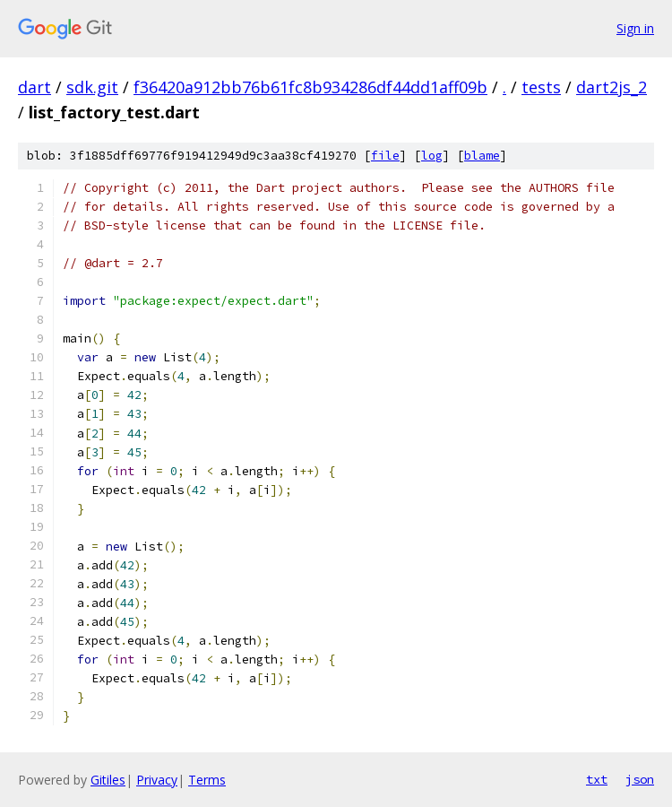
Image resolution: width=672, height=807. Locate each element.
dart (34, 87)
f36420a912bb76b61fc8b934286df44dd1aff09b (310, 87)
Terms (207, 780)
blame (482, 156)
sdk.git (92, 87)
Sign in (635, 28)
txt (597, 779)
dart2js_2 (612, 87)
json (640, 779)
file (385, 156)
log (432, 156)
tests (541, 87)
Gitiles (108, 780)
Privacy (157, 780)
